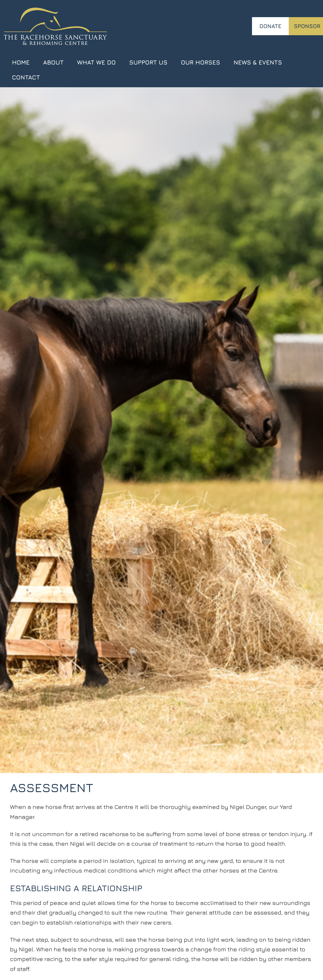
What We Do (97, 62)
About (53, 62)
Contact (26, 77)
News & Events (258, 62)
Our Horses (201, 62)
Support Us (148, 62)
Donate (271, 26)
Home (21, 62)
